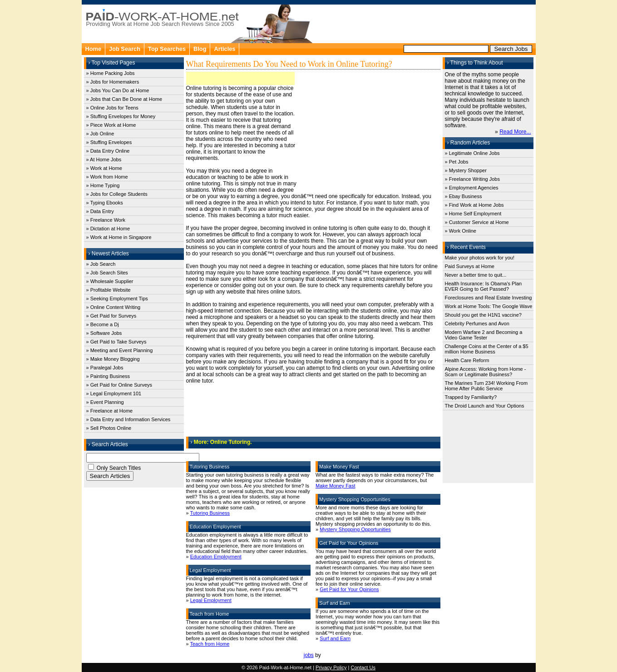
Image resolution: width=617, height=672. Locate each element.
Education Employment (216, 557)
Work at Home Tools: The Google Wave (489, 306)
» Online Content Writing (114, 307)
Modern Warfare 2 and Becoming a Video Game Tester (484, 335)
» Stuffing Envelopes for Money (121, 116)
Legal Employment (211, 600)
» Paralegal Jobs (105, 368)
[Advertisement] (425, 23)
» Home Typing (103, 185)
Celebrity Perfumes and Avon (477, 324)
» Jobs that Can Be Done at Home (124, 99)
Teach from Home (210, 644)
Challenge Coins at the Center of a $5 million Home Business (487, 349)
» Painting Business (108, 376)
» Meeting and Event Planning (120, 350)
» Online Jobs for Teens (112, 108)
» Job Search (101, 264)
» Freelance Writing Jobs (472, 179)
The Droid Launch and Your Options (485, 406)
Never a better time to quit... (476, 275)
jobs (309, 655)
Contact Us (363, 667)
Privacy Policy (331, 667)
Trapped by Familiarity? (471, 397)
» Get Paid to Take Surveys (116, 342)
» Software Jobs (104, 333)
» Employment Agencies (472, 188)
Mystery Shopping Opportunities (355, 529)
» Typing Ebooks (105, 203)
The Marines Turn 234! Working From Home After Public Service (486, 386)
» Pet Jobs (457, 162)
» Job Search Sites (107, 273)
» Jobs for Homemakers (113, 82)
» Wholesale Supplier (110, 281)
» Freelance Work (106, 220)
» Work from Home (107, 177)
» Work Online (461, 231)
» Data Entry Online (108, 151)
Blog (200, 49)
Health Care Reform (467, 360)
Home (94, 49)
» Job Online (100, 134)
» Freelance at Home (110, 411)
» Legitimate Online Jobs (472, 153)
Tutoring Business (210, 513)
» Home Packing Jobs (111, 73)
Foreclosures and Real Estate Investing (489, 298)
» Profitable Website (109, 290)
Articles (225, 49)
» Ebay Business (464, 196)
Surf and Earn (335, 638)
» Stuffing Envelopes (109, 142)
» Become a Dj (103, 324)
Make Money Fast (335, 486)
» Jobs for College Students (117, 194)
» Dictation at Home (108, 229)
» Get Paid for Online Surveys (119, 385)
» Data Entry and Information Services (128, 419)
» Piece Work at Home (111, 125)
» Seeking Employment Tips (117, 299)
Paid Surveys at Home (470, 266)
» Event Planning (105, 402)
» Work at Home (104, 168)
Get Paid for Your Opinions (349, 589)
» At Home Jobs (104, 159)
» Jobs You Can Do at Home (118, 90)
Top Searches (167, 49)
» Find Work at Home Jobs (474, 205)
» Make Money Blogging (113, 359)
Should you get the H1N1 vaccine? (483, 315)
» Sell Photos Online (109, 428)
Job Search (125, 49)
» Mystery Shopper (466, 170)
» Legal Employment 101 (114, 393)
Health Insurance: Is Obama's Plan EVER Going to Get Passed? (484, 286)
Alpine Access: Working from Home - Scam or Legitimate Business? (486, 372)
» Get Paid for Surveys (111, 316)
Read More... (515, 132)
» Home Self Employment (473, 214)
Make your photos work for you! (480, 258)
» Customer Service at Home (477, 222)
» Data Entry (100, 211)
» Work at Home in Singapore (119, 237)
